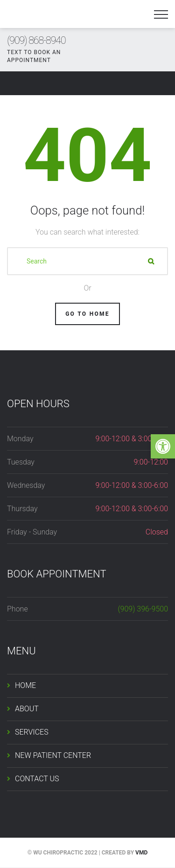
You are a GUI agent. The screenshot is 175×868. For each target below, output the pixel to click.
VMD (141, 853)
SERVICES (32, 732)
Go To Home (87, 314)
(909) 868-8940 (36, 41)
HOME (25, 685)
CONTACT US (37, 779)
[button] (163, 446)
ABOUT (27, 709)
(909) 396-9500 (143, 609)
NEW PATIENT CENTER (53, 755)
